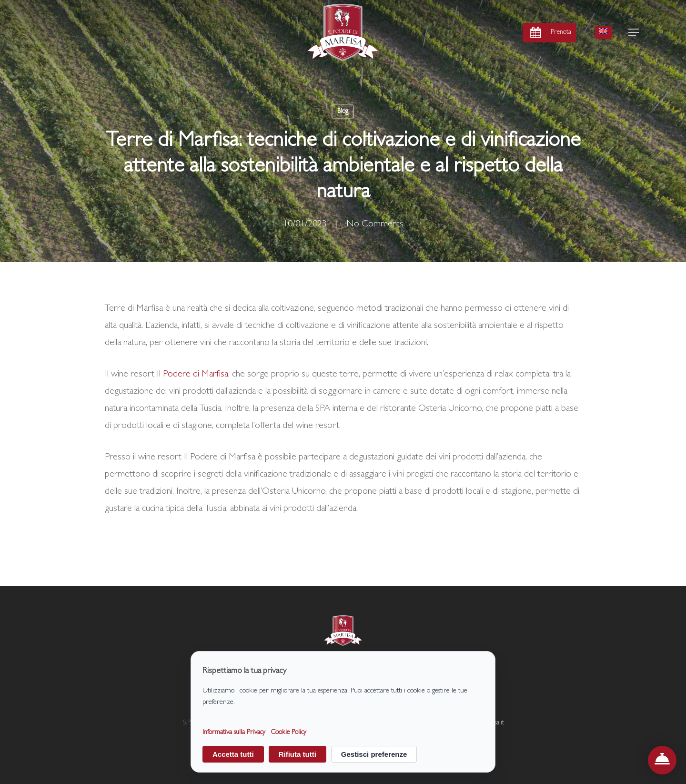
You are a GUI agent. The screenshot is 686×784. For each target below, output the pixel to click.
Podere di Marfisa (196, 375)
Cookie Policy (289, 733)
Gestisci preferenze (374, 754)
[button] (634, 33)
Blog (343, 112)
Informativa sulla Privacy (234, 733)
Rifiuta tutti (298, 754)
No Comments (375, 224)
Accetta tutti (233, 754)
